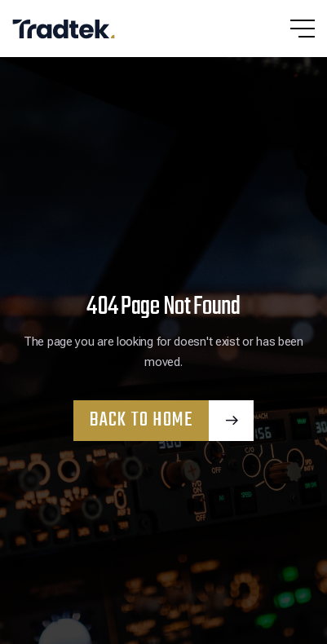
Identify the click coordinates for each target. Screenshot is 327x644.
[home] (69, 29)
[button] (286, 29)
